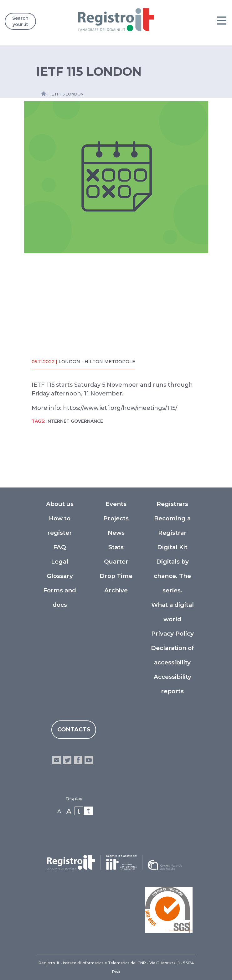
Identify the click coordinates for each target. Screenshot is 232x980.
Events (116, 504)
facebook (78, 760)
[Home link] (44, 94)
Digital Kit (172, 547)
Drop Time (116, 576)
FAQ (60, 547)
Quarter (116, 562)
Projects (116, 518)
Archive (116, 590)
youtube (89, 760)
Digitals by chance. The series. (172, 576)
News (116, 533)
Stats (116, 547)
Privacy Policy (173, 634)
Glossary (60, 576)
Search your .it (20, 21)
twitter (67, 760)
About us (60, 504)
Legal (60, 562)
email (57, 760)
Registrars (172, 504)
